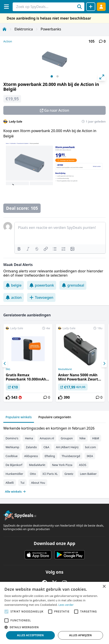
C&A (46, 447)
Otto (33, 474)
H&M (96, 438)
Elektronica (24, 29)
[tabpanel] (54, 459)
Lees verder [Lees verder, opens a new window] (66, 605)
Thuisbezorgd (71, 456)
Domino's (12, 438)
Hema (29, 438)
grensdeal (73, 285)
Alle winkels (15, 491)
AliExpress (31, 456)
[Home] (4, 29)
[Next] (104, 364)
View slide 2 (57, 76)
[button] (54, 627)
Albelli (10, 483)
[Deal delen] (91, 7)
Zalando (31, 447)
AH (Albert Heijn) (67, 447)
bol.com (90, 447)
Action (8, 41)
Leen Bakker (88, 474)
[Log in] (101, 7)
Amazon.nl (47, 438)
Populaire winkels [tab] (19, 417)
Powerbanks (51, 29)
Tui (22, 483)
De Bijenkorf (14, 465)
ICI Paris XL (50, 474)
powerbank (42, 285)
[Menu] (6, 7)
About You (38, 483)
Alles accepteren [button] (31, 635)
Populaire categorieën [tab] (55, 417)
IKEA (90, 456)
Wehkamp (12, 447)
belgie (14, 285)
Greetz (69, 474)
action (14, 297)
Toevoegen (41, 297)
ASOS (83, 465)
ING (8, 369)
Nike (83, 438)
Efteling (50, 456)
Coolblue (12, 456)
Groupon (67, 438)
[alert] (54, 613)
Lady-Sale (16, 121)
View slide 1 (52, 76)
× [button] (104, 587)
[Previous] (5, 364)
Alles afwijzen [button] (81, 635)
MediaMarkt (65, 369)
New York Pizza (62, 465)
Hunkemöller (14, 474)
